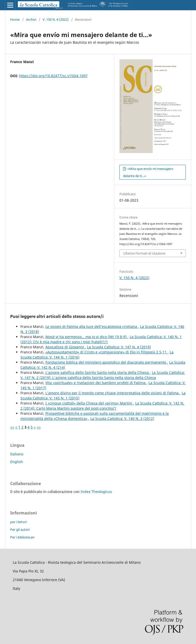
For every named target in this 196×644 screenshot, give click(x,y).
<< (12, 427)
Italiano (17, 454)
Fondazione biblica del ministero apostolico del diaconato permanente (106, 362)
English (17, 462)
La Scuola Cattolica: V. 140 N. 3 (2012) (122, 418)
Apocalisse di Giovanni (65, 347)
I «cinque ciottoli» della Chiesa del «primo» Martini (89, 403)
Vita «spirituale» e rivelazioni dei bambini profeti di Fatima (96, 383)
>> (39, 427)
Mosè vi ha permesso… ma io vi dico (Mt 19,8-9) (87, 337)
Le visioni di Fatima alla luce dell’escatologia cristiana (92, 326)
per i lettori (19, 522)
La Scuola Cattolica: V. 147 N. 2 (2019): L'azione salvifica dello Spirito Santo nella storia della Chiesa (103, 375)
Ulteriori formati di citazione (144, 253)
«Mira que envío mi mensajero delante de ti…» (148, 172)
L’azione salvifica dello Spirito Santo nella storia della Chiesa (98, 372)
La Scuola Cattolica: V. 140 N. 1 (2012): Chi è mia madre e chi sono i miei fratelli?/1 (101, 339)
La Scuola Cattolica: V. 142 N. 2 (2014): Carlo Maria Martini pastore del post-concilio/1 (102, 406)
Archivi (31, 19)
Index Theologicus (96, 492)
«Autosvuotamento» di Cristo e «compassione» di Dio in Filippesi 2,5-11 (107, 352)
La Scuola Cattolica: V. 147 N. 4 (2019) (119, 347)
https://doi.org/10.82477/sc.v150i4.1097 (53, 76)
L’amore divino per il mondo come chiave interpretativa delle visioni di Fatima (113, 393)
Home (15, 19)
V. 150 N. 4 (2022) (56, 19)
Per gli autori (20, 530)
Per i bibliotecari (22, 537)
